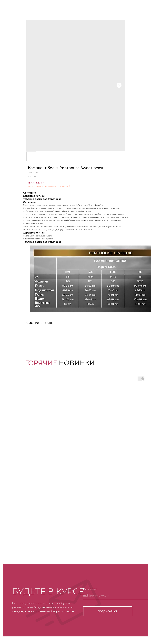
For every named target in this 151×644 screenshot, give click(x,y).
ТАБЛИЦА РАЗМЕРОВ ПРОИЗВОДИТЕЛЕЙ (49, 186)
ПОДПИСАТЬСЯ (108, 611)
